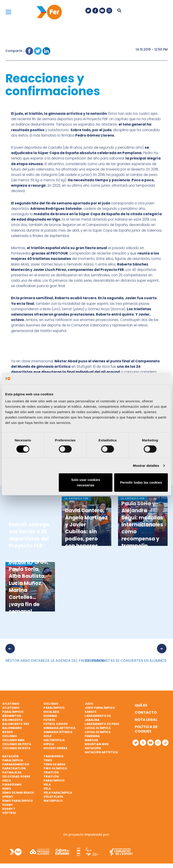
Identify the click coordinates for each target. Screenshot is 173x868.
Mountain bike (97, 744)
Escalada (51, 712)
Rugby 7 (9, 809)
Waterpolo (53, 801)
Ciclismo (10, 736)
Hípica (49, 744)
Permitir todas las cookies (141, 482)
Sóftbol (9, 813)
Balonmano (12, 728)
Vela (47, 785)
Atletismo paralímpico (13, 710)
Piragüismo (12, 785)
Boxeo (8, 732)
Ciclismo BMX (13, 740)
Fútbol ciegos (56, 724)
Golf (48, 736)
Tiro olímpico (55, 768)
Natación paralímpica (13, 758)
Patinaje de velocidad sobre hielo (16, 776)
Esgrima (50, 716)
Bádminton (12, 716)
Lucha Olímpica (98, 728)
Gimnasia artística (59, 728)
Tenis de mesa (54, 764)
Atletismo (11, 704)
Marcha (91, 740)
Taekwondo (53, 756)
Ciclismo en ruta (16, 748)
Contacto (146, 712)
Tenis (48, 760)
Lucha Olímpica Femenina (98, 734)
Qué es (141, 705)
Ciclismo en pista (17, 744)
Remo (7, 789)
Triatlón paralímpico (54, 778)
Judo (89, 704)
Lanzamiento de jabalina (98, 718)
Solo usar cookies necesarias (86, 482)
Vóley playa (53, 797)
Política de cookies (146, 729)
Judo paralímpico (100, 708)
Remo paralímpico (18, 801)
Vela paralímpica (58, 793)
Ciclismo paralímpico (54, 706)
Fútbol (49, 720)
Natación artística (101, 752)
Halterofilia (54, 740)
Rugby (7, 805)
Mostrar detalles (146, 466)
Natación (93, 748)
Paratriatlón (14, 768)
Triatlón (51, 772)
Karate (91, 712)
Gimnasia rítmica (58, 732)
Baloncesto (13, 720)
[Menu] (8, 12)
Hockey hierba (55, 748)
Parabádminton (16, 764)
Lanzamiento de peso (102, 724)
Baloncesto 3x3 (16, 724)
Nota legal (146, 720)
